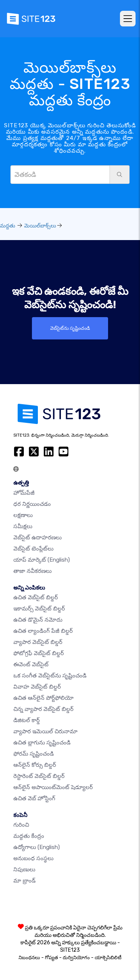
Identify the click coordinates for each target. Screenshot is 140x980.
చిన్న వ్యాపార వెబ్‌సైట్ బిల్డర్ (43, 709)
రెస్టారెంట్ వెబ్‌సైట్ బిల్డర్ (39, 776)
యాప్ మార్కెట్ (42, 560)
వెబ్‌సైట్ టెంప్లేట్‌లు (33, 549)
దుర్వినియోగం (76, 957)
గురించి (21, 825)
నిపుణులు (24, 869)
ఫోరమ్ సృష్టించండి (34, 754)
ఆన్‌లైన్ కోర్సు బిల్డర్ (35, 765)
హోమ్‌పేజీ (24, 493)
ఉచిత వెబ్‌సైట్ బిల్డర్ (36, 597)
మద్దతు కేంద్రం (29, 836)
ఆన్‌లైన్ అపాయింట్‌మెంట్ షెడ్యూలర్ (53, 787)
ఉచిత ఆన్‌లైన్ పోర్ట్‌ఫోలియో (43, 698)
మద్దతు (8, 226)
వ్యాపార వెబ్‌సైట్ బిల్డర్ (38, 642)
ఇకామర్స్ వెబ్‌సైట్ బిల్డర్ (39, 609)
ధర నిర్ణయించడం (32, 504)
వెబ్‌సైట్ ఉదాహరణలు (38, 537)
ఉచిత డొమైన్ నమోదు (38, 620)
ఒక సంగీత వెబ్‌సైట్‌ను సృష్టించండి (50, 676)
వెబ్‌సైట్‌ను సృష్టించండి (70, 328)
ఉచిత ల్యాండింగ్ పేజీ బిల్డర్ (43, 631)
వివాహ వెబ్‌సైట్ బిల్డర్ (37, 687)
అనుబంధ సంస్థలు (33, 858)
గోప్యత (51, 957)
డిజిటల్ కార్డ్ (27, 720)
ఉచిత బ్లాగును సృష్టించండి (42, 743)
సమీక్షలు (23, 526)
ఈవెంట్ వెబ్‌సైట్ (31, 664)
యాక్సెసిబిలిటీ (108, 957)
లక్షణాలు (23, 515)
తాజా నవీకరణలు (32, 571)
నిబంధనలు (29, 957)
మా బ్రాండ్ (25, 881)
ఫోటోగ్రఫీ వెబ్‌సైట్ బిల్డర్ (39, 653)
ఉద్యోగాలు (37, 847)
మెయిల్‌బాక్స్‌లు (40, 226)
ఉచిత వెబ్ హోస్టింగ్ (34, 798)
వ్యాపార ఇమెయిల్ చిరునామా (45, 731)
